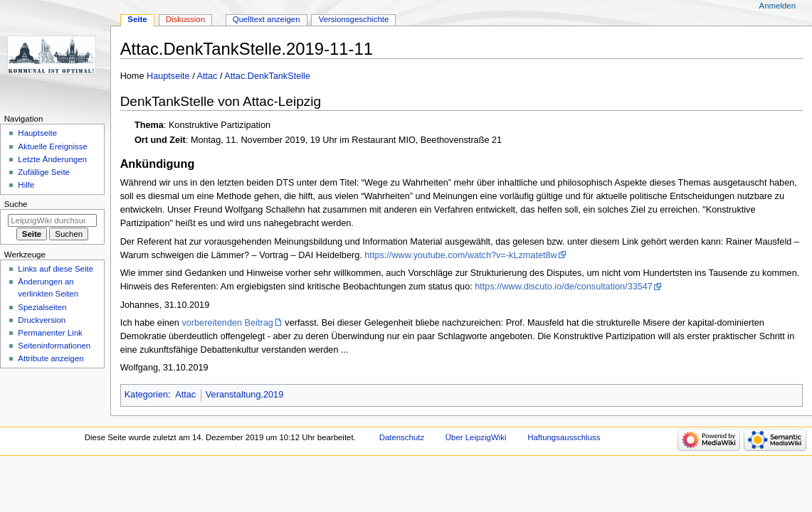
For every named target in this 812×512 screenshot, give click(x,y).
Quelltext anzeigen (267, 19)
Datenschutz (402, 437)
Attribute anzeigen (51, 358)
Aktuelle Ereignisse (52, 146)
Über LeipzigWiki (476, 437)
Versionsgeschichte (354, 19)
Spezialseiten (42, 307)
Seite (137, 19)
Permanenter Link (50, 333)
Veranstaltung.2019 (244, 395)
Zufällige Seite (44, 172)
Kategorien (146, 395)
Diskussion (185, 19)
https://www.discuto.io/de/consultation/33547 (564, 287)
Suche (16, 204)
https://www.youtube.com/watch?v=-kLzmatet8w (460, 255)
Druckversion (42, 320)
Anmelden (778, 6)
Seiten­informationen (54, 346)
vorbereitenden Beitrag (227, 323)
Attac (207, 76)
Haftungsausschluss (564, 437)
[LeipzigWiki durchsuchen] (52, 220)
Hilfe (26, 185)
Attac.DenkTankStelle (267, 76)
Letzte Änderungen (52, 159)
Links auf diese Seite (56, 269)
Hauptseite (168, 76)
